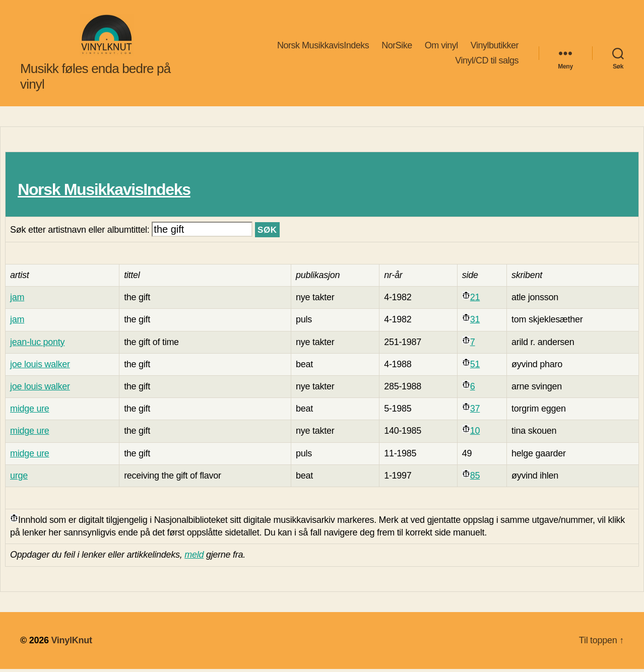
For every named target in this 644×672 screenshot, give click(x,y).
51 (475, 367)
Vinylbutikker (495, 47)
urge (19, 479)
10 (475, 434)
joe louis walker (40, 367)
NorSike (397, 47)
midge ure (30, 412)
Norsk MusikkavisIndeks (323, 47)
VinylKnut (71, 643)
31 (475, 323)
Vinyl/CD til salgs (487, 62)
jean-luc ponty (37, 345)
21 (475, 301)
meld (194, 558)
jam (17, 301)
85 (475, 479)
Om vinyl (441, 47)
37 (475, 412)
